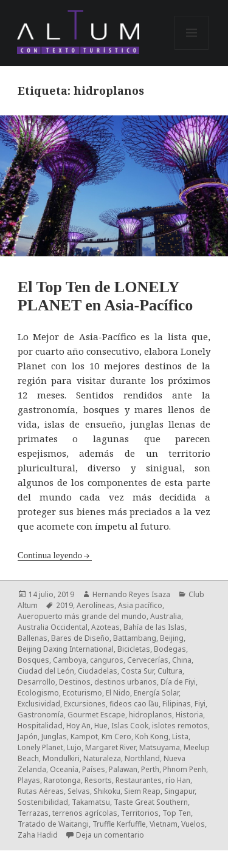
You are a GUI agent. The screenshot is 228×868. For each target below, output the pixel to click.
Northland (142, 758)
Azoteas (105, 627)
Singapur (179, 791)
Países (94, 769)
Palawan (123, 769)
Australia (166, 616)
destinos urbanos (126, 682)
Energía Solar (156, 693)
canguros (107, 660)
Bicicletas (134, 649)
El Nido (118, 693)
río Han (178, 780)
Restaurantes (139, 780)
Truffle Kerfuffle (119, 824)
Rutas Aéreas (41, 791)
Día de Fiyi (178, 682)
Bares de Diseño (80, 638)
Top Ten (177, 813)
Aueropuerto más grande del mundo (82, 616)
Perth (150, 769)
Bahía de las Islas (154, 627)
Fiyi (200, 704)
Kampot (84, 736)
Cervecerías (148, 660)
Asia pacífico (140, 605)
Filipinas (177, 704)
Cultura (170, 671)
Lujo (74, 747)
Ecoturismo (82, 693)
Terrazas (33, 813)
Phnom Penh (185, 769)
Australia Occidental (53, 627)
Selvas (79, 791)
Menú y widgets (192, 50)
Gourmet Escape (96, 715)
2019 (64, 605)
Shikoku (107, 791)
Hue (101, 726)
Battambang (135, 638)
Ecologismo (38, 693)
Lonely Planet (40, 747)
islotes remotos (180, 726)
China (182, 660)
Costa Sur (137, 671)
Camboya (70, 660)
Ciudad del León (46, 671)
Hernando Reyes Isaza (131, 594)
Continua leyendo (50, 555)
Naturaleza (102, 758)
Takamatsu (91, 802)
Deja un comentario (110, 835)
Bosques (33, 660)
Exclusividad (39, 704)
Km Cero (116, 736)
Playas (29, 780)
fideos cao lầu (134, 704)
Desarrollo (36, 682)
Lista (180, 736)
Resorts (98, 780)
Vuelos (193, 824)
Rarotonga (62, 780)
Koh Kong (152, 736)
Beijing (172, 638)
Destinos (75, 682)
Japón (28, 736)
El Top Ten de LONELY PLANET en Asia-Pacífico (105, 296)
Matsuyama (160, 747)
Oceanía (64, 769)
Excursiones (85, 704)
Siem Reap (142, 791)
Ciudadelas (98, 671)
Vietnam (164, 824)
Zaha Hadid (38, 835)
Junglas (54, 736)
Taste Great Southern (151, 802)
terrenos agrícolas (85, 813)
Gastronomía (41, 715)
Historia (189, 715)
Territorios (140, 813)
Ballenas (33, 638)
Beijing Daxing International (66, 649)
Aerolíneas (95, 605)
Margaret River (110, 747)
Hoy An (78, 726)
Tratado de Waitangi (53, 824)
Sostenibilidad (43, 802)
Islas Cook (130, 726)
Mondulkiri (61, 758)
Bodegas (170, 649)
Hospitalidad (40, 726)
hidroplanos (150, 715)
